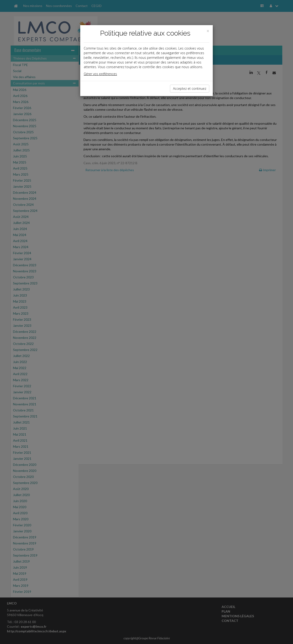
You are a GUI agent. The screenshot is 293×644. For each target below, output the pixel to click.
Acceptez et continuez (190, 88)
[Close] (208, 31)
